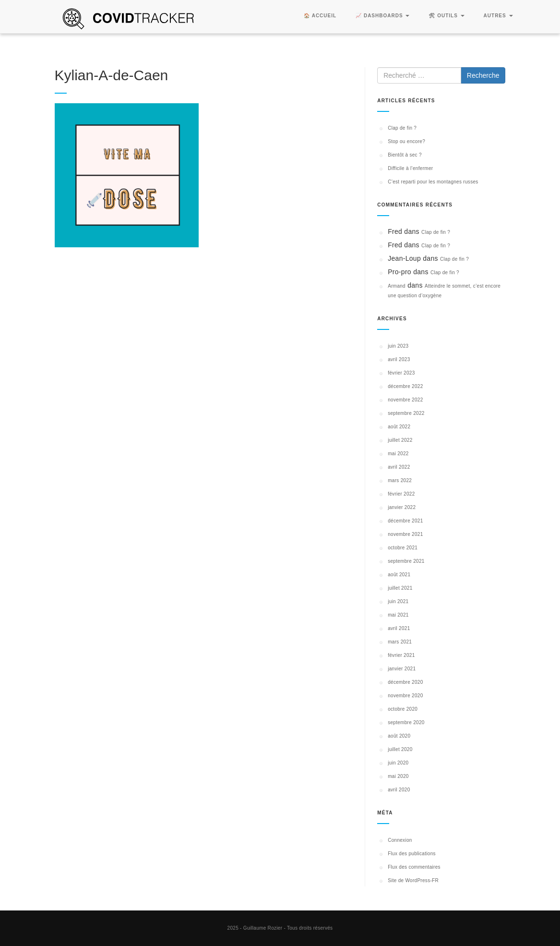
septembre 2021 (406, 561)
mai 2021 (398, 615)
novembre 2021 (405, 534)
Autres (498, 16)
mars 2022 (400, 480)
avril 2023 (399, 359)
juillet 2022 (400, 440)
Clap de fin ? (402, 128)
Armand (397, 286)
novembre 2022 (405, 400)
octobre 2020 (403, 709)
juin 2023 (398, 346)
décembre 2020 (405, 682)
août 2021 (399, 575)
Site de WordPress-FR (413, 880)
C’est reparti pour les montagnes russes (433, 182)
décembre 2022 (405, 386)
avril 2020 (399, 790)
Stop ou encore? (406, 141)
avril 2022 (399, 467)
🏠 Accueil (320, 16)
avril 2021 (399, 628)
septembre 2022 (406, 413)
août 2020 (399, 736)
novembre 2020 (405, 696)
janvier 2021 (402, 669)
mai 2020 (398, 776)
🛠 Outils (446, 16)
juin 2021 (398, 601)
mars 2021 (400, 642)
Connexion (400, 840)
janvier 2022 (402, 507)
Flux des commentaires (414, 867)
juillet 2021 (400, 588)
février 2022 (401, 494)
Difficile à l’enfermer (410, 168)
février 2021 (401, 655)
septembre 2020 (406, 722)
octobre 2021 (403, 548)
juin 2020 (398, 763)
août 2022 (399, 427)
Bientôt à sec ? (405, 155)
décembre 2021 (405, 521)
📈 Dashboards (382, 16)
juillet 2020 (400, 749)
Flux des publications (412, 854)
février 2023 (401, 373)
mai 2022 (398, 454)
